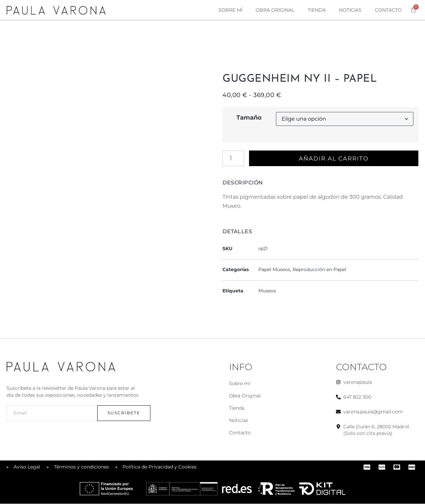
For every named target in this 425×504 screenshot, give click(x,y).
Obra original (275, 10)
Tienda (317, 10)
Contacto (388, 10)
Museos (267, 291)
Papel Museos (274, 270)
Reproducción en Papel (319, 270)
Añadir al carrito (335, 158)
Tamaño (249, 118)
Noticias (350, 10)
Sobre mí (230, 10)
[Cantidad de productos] (233, 158)
